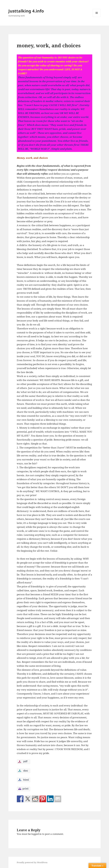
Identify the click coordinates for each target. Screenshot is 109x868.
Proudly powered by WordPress (32, 862)
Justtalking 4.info (26, 11)
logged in (36, 834)
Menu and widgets (97, 17)
